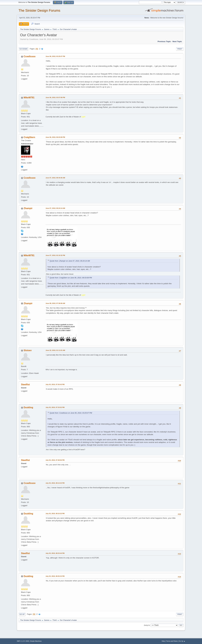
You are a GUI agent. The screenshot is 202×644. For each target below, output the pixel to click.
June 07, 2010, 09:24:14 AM (55, 208)
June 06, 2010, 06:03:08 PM (55, 137)
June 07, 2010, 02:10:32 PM (55, 255)
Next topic (177, 41)
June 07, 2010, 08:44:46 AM (55, 178)
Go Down (23, 49)
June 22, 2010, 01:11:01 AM (55, 350)
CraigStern (29, 137)
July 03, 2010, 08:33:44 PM (55, 553)
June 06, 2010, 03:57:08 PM (55, 97)
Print (180, 49)
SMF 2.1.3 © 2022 (23, 641)
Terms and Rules (172, 641)
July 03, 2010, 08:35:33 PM (55, 576)
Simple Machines (36, 641)
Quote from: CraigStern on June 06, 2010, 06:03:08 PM (71, 278)
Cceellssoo (29, 56)
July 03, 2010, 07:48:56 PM (55, 460)
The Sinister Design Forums (39, 10)
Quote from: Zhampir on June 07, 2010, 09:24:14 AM (70, 261)
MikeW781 (29, 98)
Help (163, 641)
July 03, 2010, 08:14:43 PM (55, 483)
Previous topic (164, 41)
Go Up (22, 614)
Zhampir (28, 208)
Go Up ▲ (182, 641)
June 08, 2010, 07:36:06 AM (55, 303)
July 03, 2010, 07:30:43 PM (55, 384)
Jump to (147, 625)
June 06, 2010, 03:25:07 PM (55, 56)
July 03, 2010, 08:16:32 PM (55, 514)
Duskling (28, 407)
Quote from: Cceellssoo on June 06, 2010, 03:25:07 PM (71, 413)
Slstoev (28, 350)
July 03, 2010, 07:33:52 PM (55, 407)
